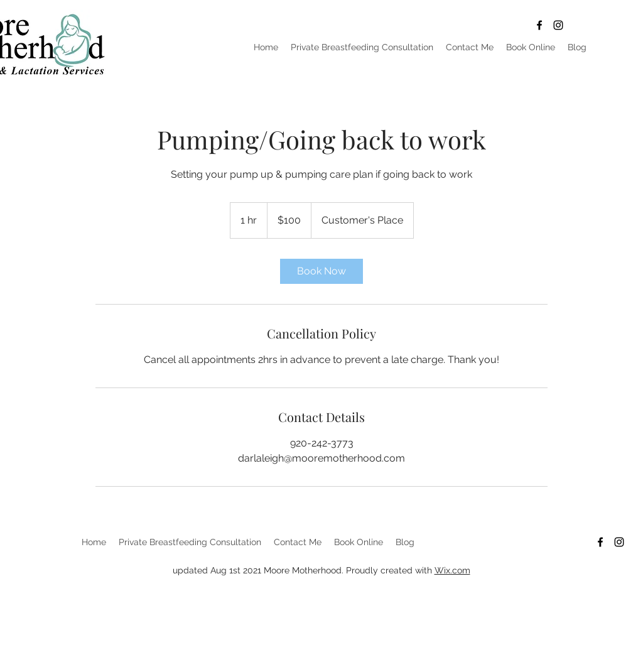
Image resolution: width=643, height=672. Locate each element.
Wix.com (452, 570)
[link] (321, 271)
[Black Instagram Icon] (558, 25)
